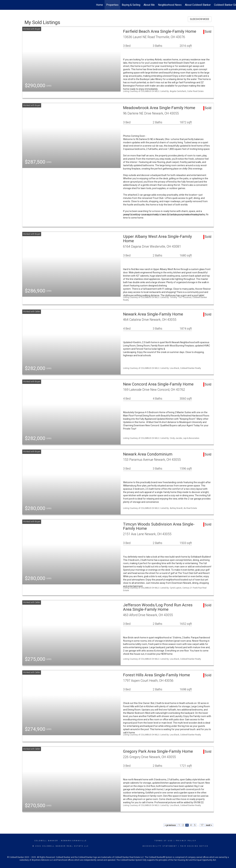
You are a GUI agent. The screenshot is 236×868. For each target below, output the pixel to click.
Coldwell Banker (46, 841)
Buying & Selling (131, 5)
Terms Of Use (164, 841)
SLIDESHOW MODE (200, 19)
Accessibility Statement (160, 846)
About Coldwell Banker (198, 5)
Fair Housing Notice (194, 846)
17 (202, 825)
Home (99, 5)
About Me (149, 5)
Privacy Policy (186, 841)
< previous (170, 825)
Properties (112, 5)
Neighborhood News (170, 5)
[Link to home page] (4, 5)
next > (209, 825)
